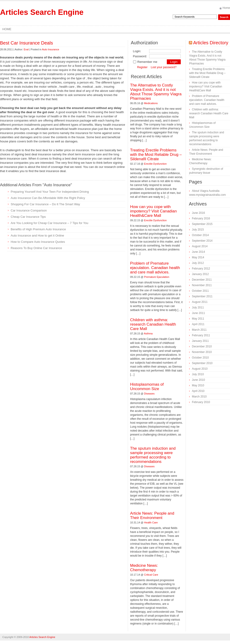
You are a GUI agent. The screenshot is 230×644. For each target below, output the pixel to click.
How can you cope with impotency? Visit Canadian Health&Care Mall (153, 211)
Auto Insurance (51, 49)
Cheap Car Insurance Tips (28, 217)
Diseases (149, 394)
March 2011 (199, 330)
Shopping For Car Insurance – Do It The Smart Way (45, 204)
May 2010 (198, 385)
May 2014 (198, 257)
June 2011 (198, 313)
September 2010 (202, 363)
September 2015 (202, 224)
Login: (137, 51)
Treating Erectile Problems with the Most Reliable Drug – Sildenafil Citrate (156, 155)
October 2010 (200, 358)
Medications (151, 103)
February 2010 (201, 402)
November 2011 (202, 285)
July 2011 (198, 308)
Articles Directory (211, 43)
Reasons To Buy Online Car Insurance (36, 248)
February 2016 (201, 218)
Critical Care (151, 575)
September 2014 (202, 241)
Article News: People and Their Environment (152, 516)
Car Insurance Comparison (29, 210)
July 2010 (198, 374)
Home (226, 8)
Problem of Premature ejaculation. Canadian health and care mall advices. (155, 268)
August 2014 (200, 246)
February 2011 (201, 335)
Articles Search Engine (42, 12)
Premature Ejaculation (157, 277)
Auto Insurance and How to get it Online (37, 235)
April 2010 (198, 391)
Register (142, 67)
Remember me (145, 62)
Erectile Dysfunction (155, 164)
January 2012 (200, 274)
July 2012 (198, 263)
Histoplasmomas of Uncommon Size (147, 387)
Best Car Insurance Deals (26, 43)
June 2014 (198, 252)
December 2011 (202, 280)
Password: (140, 56)
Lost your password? (164, 67)
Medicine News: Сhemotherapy (144, 568)
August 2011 (200, 302)
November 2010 (202, 352)
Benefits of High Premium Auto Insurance (38, 229)
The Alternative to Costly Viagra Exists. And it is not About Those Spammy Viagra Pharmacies (156, 92)
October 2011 (200, 291)
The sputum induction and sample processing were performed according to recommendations (153, 455)
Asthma (148, 333)
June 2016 (198, 213)
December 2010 (202, 346)
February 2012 (201, 269)
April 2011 (198, 324)
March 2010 (199, 397)
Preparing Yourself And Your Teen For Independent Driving (50, 192)
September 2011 (202, 296)
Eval (26, 49)
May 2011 (198, 319)
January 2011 (200, 341)
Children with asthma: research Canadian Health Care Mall (153, 324)
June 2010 (198, 380)
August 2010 (200, 369)
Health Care (151, 522)
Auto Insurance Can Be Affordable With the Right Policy (48, 198)
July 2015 (198, 230)
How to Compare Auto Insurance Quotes (38, 242)
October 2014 (200, 235)
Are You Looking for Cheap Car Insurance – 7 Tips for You (49, 223)
